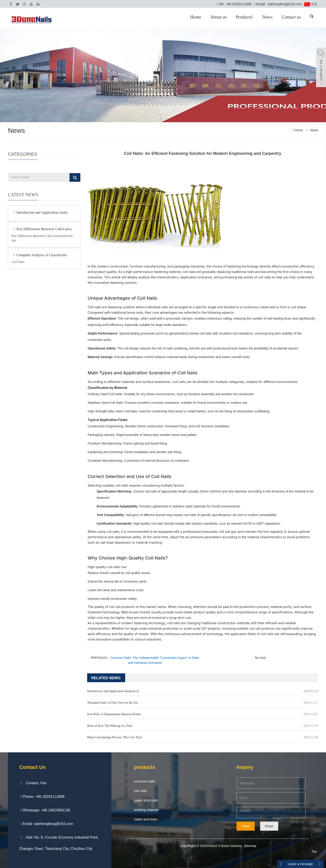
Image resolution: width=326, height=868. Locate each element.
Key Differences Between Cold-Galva (42, 229)
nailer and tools (146, 819)
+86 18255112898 (238, 4)
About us (218, 17)
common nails (145, 781)
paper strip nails (146, 800)
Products (244, 17)
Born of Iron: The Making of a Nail (110, 726)
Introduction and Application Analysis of (113, 691)
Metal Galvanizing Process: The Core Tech (114, 737)
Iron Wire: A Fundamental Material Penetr (114, 714)
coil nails (141, 791)
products (145, 767)
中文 (311, 4)
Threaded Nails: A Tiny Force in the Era (113, 703)
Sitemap (250, 846)
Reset (269, 826)
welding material (146, 810)
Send (246, 826)
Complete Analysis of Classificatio (39, 255)
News (267, 17)
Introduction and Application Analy (40, 212)
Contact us (291, 17)
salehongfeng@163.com (284, 4)
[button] (252, 17)
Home (195, 17)
